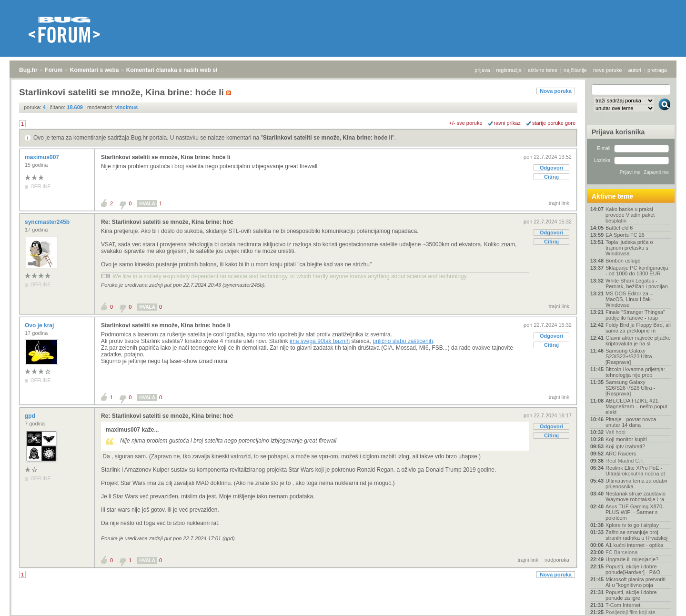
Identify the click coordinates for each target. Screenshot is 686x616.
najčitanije (575, 70)
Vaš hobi (615, 432)
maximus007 (43, 157)
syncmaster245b (48, 222)
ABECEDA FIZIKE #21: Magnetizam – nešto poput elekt (636, 406)
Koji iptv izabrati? (625, 446)
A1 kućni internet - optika (634, 545)
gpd (31, 416)
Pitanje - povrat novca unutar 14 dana (631, 422)
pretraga (657, 70)
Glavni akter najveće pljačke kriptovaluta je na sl (638, 341)
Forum (54, 70)
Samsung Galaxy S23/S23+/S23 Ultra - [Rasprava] (630, 356)
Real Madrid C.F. (625, 461)
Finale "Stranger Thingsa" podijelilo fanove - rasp (635, 315)
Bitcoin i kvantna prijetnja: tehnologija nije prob (635, 372)
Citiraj (551, 177)
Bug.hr (28, 70)
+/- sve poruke (466, 123)
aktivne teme (543, 70)
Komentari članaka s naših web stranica (180, 70)
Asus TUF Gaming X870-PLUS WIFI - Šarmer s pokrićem (635, 512)
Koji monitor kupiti (626, 439)
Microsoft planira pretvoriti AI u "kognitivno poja (636, 582)
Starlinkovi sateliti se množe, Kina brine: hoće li (328, 138)
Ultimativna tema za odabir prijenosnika (636, 484)
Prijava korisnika (618, 132)
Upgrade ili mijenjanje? (632, 559)
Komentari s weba (95, 70)
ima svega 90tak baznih (320, 341)
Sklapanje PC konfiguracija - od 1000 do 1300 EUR (637, 271)
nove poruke (608, 70)
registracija (509, 70)
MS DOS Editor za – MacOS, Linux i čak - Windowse (630, 299)
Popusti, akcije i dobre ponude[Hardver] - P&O (633, 569)
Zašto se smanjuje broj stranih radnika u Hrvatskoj (636, 535)
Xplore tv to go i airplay (632, 525)
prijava (482, 70)
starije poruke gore (554, 123)
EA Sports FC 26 (625, 235)
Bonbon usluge (623, 261)
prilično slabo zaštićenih (403, 341)
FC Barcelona (621, 552)
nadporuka (557, 560)
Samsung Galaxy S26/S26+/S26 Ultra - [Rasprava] (630, 388)
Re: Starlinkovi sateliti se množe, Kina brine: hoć (167, 222)
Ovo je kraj (40, 325)
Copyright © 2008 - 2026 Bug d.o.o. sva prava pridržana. (343, 613)
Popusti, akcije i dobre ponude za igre (631, 595)
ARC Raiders (621, 454)
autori (635, 70)
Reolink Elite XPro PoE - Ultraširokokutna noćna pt (635, 471)
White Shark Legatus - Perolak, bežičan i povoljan (637, 283)
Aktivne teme (612, 196)
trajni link (559, 203)
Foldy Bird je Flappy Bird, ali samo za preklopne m (638, 328)
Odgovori (551, 168)
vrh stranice (660, 602)
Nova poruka (556, 91)
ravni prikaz (507, 123)
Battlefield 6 (619, 228)
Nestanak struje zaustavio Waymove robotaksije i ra (636, 496)
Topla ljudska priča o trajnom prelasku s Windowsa (629, 248)
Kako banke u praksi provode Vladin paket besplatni (630, 215)
